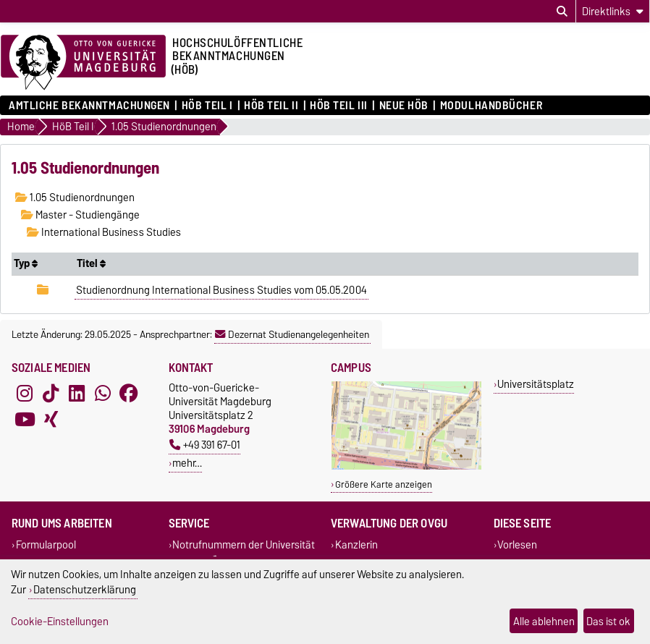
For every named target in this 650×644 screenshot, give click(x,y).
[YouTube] (25, 420)
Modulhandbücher (491, 106)
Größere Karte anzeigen (384, 484)
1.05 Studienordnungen (75, 198)
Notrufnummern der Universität (244, 545)
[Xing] (51, 420)
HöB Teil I (207, 106)
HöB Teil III (339, 106)
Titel (91, 263)
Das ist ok (608, 621)
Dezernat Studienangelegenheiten (292, 334)
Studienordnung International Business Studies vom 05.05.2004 (221, 290)
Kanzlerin (356, 545)
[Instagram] (25, 394)
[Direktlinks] (613, 11)
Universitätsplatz (536, 384)
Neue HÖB (404, 106)
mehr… (187, 463)
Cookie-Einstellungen (60, 621)
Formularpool (46, 545)
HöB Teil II (271, 106)
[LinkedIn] (77, 394)
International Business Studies (104, 232)
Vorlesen (517, 545)
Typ (26, 263)
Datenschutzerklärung (85, 589)
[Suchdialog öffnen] (562, 12)
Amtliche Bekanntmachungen (89, 106)
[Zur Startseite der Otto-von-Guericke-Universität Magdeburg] (83, 63)
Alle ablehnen (544, 621)
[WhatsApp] (103, 394)
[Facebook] (129, 394)
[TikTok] (51, 394)
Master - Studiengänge (80, 215)
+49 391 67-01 (205, 445)
